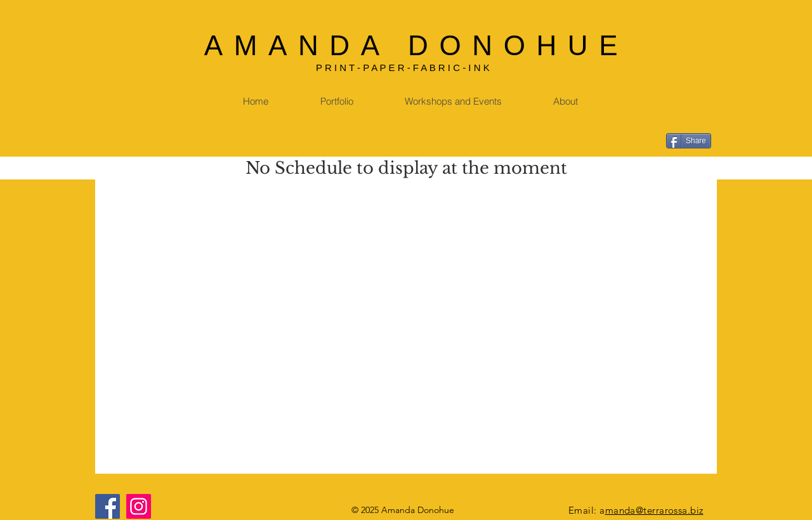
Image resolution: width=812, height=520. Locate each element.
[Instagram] (139, 506)
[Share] (689, 141)
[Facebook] (108, 506)
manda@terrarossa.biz (654, 510)
